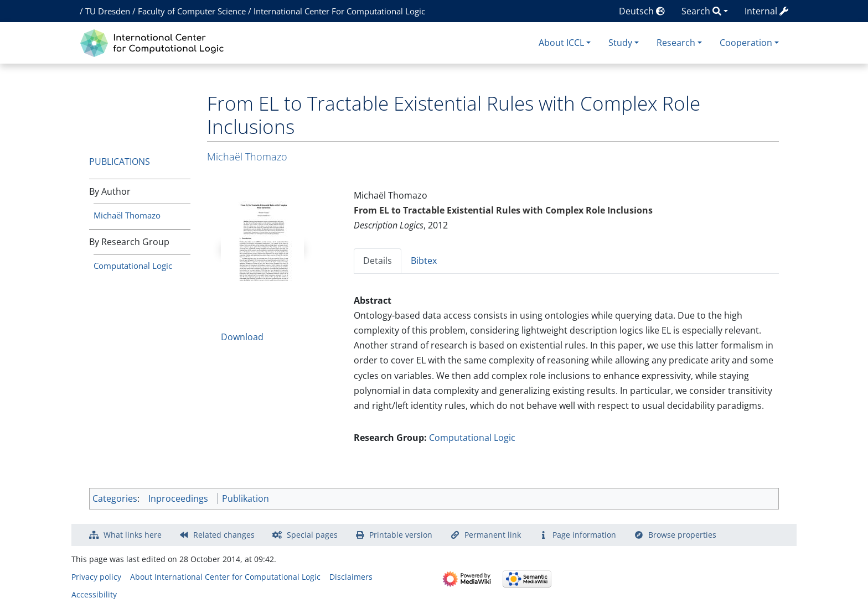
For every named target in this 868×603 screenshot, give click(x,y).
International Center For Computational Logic (339, 11)
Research (676, 43)
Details (378, 261)
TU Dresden (108, 11)
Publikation (246, 498)
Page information (584, 535)
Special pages (312, 535)
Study (620, 43)
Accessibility (94, 594)
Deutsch (642, 11)
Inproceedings (178, 498)
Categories (115, 498)
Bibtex (424, 261)
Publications (120, 162)
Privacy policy (96, 577)
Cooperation (746, 43)
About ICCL (561, 43)
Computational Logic (133, 266)
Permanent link (493, 535)
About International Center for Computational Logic (225, 577)
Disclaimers (351, 577)
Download (242, 337)
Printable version (401, 535)
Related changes (224, 535)
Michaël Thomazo (127, 215)
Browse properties (682, 535)
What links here (133, 535)
